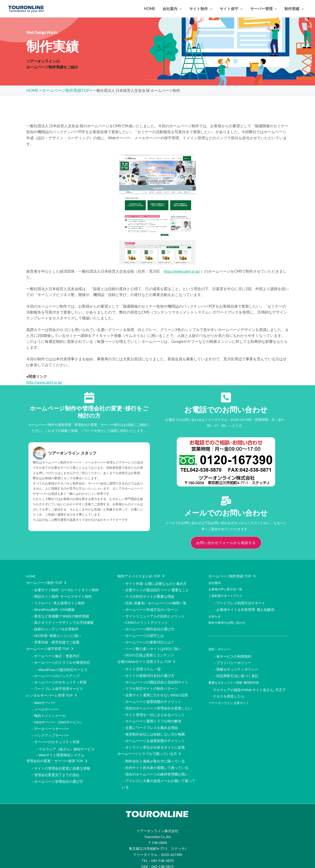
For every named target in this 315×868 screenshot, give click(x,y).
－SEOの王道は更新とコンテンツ (148, 648)
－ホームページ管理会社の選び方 (57, 765)
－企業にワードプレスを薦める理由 (150, 714)
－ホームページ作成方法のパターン (150, 606)
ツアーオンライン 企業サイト (232, 693)
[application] (180, 9)
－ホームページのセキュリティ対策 (59, 673)
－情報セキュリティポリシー (236, 663)
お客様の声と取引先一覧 (228, 588)
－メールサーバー (45, 698)
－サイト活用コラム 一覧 (141, 661)
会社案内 (215, 582)
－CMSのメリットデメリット (145, 618)
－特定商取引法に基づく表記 (236, 668)
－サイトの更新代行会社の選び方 (148, 667)
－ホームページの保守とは (143, 630)
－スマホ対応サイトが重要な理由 (148, 594)
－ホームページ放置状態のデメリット (152, 690)
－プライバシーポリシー (232, 657)
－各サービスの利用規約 (232, 651)
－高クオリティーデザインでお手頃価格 (62, 618)
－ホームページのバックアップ (55, 667)
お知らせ (215, 612)
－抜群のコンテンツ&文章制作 (55, 624)
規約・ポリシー (221, 644)
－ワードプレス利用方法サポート (239, 600)
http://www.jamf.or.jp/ (182, 271)
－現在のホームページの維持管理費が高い (155, 757)
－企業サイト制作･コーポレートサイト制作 (65, 588)
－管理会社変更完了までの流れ (55, 759)
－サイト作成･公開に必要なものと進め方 (154, 583)
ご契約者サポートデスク (228, 593)
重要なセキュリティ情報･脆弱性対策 (237, 674)
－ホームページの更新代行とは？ (148, 636)
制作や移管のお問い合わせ (229, 618)
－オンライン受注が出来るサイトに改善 (153, 732)
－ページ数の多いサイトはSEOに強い (151, 642)
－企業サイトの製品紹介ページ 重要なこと (155, 588)
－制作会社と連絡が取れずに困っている (153, 745)
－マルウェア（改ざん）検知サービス (65, 735)
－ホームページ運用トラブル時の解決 (152, 708)
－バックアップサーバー (50, 722)
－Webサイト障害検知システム (60, 740)
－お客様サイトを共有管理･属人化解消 (243, 606)
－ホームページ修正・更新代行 (55, 649)
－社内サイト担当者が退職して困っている (155, 751)
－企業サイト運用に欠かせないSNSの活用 (155, 684)
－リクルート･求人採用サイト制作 (58, 600)
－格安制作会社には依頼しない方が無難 (153, 720)
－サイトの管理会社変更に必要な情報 (60, 753)
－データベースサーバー (50, 716)
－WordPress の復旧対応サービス (61, 661)
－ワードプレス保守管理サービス (57, 679)
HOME (32, 576)
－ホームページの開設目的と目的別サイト (155, 672)
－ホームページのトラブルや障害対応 (60, 655)
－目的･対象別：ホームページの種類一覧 (154, 600)
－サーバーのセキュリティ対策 (55, 728)
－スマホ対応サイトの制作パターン (150, 679)
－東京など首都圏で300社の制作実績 (60, 612)
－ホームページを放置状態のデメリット (153, 726)
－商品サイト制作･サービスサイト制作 (61, 594)
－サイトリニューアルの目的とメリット (153, 612)
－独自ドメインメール (48, 704)
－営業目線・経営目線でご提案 (55, 636)
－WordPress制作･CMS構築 (53, 606)
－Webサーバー (43, 692)
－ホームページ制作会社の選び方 (148, 624)
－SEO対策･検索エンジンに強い (56, 630)
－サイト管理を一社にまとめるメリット (153, 702)
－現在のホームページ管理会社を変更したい (157, 696)
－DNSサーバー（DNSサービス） (57, 710)
